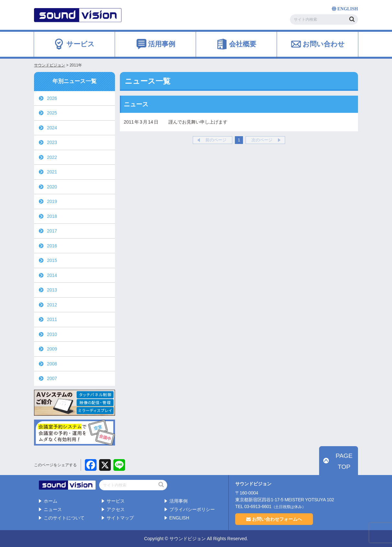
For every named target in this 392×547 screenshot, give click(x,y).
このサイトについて (64, 517)
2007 (52, 378)
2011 (52, 319)
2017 (52, 231)
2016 (52, 246)
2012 (52, 305)
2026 (52, 98)
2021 (52, 172)
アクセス (116, 509)
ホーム (51, 501)
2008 (52, 364)
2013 (52, 290)
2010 (52, 334)
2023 (52, 142)
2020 (52, 187)
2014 (52, 275)
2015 (52, 260)
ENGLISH (179, 517)
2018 (52, 216)
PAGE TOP (342, 469)
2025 (52, 113)
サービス (116, 501)
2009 (52, 349)
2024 (52, 128)
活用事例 (179, 501)
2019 (52, 201)
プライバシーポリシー (192, 509)
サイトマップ (120, 517)
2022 (52, 157)
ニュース (53, 509)
